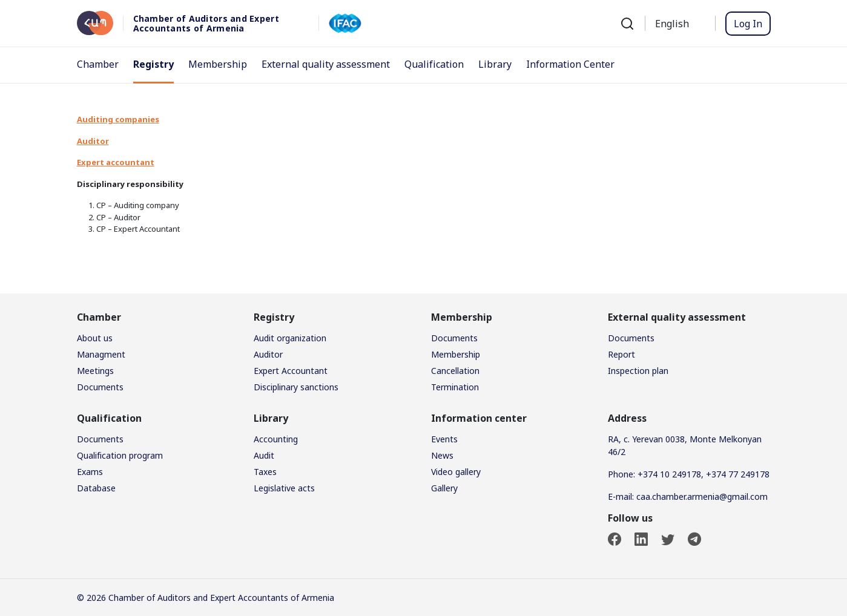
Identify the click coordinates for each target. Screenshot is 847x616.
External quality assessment (326, 64)
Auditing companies (118, 119)
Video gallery (456, 472)
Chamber (98, 64)
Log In (748, 24)
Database (96, 488)
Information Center (570, 64)
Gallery (444, 488)
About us (95, 338)
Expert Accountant (291, 371)
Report (621, 354)
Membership (218, 64)
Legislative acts (284, 488)
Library (495, 64)
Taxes (265, 472)
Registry (153, 64)
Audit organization (290, 338)
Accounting (276, 439)
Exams (90, 472)
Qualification (434, 64)
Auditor (268, 354)
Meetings (95, 371)
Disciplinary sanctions (296, 387)
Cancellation (455, 371)
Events (444, 439)
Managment (101, 354)
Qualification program (120, 455)
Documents (100, 387)
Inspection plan (638, 371)
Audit (264, 455)
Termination (455, 387)
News (442, 455)
